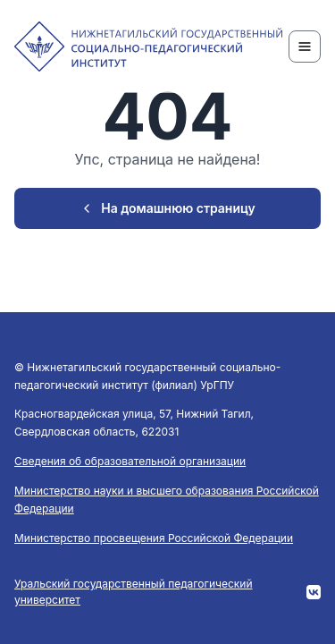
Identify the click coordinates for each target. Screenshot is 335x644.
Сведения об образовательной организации (130, 461)
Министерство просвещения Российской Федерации (154, 538)
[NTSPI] (148, 47)
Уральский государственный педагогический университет (134, 592)
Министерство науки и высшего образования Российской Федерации (167, 500)
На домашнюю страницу (167, 208)
